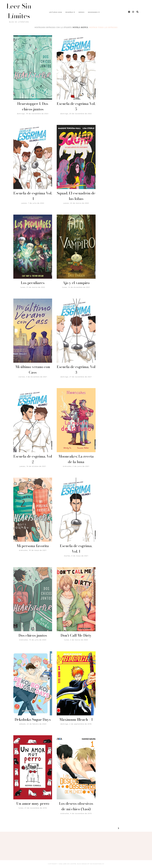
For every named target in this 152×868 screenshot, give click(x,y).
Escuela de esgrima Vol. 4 (33, 196)
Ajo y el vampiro (76, 283)
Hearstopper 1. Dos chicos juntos (33, 106)
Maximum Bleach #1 (76, 719)
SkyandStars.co (97, 864)
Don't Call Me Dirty (76, 635)
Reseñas (69, 12)
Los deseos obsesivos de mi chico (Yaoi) (76, 806)
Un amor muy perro (33, 803)
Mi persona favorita (33, 546)
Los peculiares (33, 283)
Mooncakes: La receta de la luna (76, 459)
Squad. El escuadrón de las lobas (76, 196)
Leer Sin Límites (19, 11)
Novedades (93, 12)
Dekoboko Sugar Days (33, 719)
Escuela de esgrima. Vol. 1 (76, 549)
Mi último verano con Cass (33, 369)
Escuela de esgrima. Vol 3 (76, 369)
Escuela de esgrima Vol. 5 (76, 106)
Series (81, 12)
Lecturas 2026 (56, 12)
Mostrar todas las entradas (103, 28)
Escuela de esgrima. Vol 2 (33, 459)
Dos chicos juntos (33, 635)
